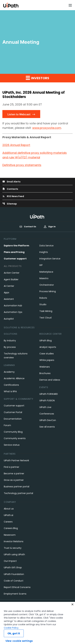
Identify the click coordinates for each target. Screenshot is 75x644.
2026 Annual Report (16, 145)
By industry (10, 341)
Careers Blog (11, 528)
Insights (44, 252)
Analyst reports (48, 347)
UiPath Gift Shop (13, 567)
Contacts (10, 189)
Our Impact (10, 561)
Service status (12, 445)
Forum (7, 425)
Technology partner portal (18, 493)
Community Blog (13, 432)
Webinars (45, 367)
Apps (7, 292)
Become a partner (14, 473)
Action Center (12, 273)
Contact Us (28, 227)
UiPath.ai (9, 515)
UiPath (45, 407)
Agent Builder (11, 279)
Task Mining (46, 311)
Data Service (46, 246)
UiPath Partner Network (16, 460)
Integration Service (50, 259)
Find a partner (12, 467)
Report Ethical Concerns (17, 587)
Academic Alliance (14, 378)
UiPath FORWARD (49, 394)
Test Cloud (45, 318)
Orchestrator (47, 285)
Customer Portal (13, 412)
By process (10, 347)
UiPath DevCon (48, 420)
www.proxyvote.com (47, 128)
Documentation (13, 419)
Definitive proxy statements (22, 165)
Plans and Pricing (14, 252)
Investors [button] (37, 78)
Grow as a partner (14, 480)
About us (9, 509)
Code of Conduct (14, 581)
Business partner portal (17, 487)
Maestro (44, 278)
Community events (15, 438)
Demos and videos (50, 380)
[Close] (72, 610)
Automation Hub (13, 306)
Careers (8, 522)
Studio (43, 304)
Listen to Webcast (19, 114)
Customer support (15, 259)
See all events (47, 427)
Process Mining (48, 291)
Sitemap (10, 204)
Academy (9, 372)
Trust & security (13, 548)
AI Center (9, 286)
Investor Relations (14, 541)
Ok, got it (14, 639)
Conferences (47, 414)
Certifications (11, 385)
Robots (43, 298)
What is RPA (10, 391)
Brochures (45, 373)
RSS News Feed (13, 196)
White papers (47, 360)
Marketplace (46, 272)
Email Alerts (11, 182)
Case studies (47, 354)
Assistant (9, 299)
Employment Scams (15, 594)
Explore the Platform (16, 246)
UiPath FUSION (47, 400)
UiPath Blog (46, 341)
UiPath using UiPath (14, 554)
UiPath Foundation (14, 574)
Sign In (50, 227)
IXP (41, 265)
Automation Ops (13, 312)
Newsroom (10, 535)
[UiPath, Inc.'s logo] (37, 216)
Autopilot (9, 319)
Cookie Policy (11, 633)
